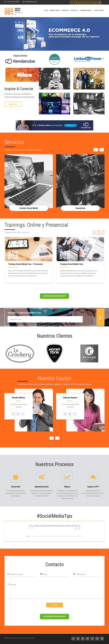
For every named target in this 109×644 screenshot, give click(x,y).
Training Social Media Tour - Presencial (25, 264)
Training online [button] (86, 10)
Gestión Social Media (29, 208)
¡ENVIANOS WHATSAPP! (55, 296)
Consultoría (80, 208)
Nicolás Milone (19, 398)
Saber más (13, 104)
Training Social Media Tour (71, 264)
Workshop (65, 10)
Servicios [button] (75, 10)
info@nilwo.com (30, 2)
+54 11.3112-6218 (12, 2)
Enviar (55, 605)
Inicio (46, 10)
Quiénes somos (55, 10)
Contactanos (99, 10)
